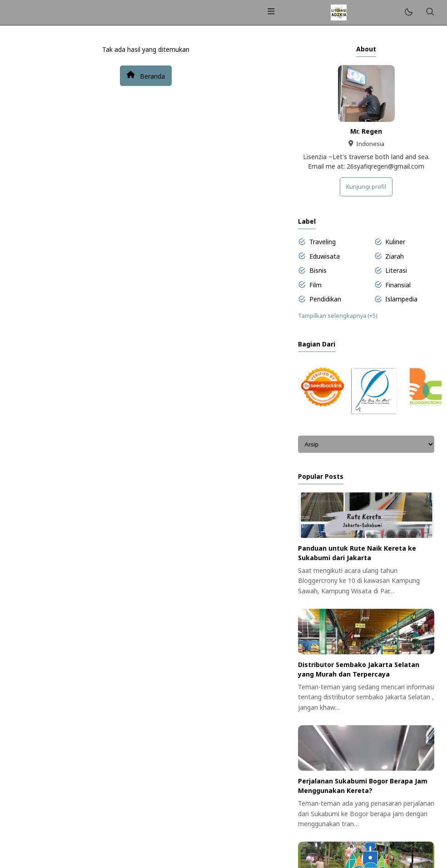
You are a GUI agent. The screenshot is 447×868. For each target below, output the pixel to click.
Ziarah (395, 256)
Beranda (146, 75)
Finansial (398, 285)
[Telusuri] (430, 13)
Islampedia (401, 299)
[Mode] (408, 13)
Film (315, 285)
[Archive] (366, 444)
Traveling (323, 242)
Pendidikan (325, 299)
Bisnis (318, 270)
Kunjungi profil (366, 187)
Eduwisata (325, 256)
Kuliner (395, 242)
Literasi (396, 270)
